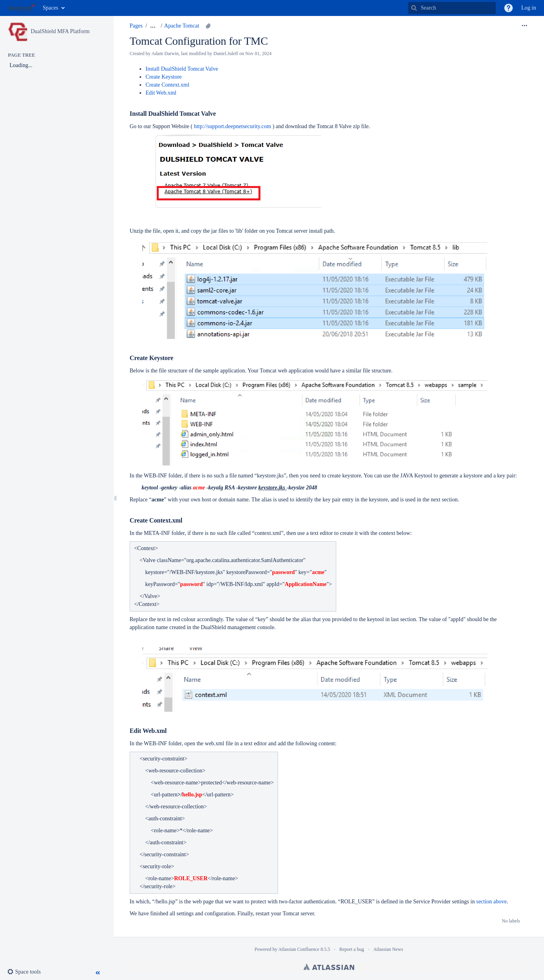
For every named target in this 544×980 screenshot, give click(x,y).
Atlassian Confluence (299, 949)
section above (492, 902)
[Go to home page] (21, 8)
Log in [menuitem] (529, 8)
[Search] (414, 8)
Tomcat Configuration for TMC (199, 41)
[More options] (524, 26)
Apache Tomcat (182, 26)
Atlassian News (388, 949)
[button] (509, 8)
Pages (136, 26)
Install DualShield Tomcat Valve (182, 69)
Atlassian (329, 967)
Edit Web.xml (161, 93)
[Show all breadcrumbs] (153, 26)
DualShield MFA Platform (60, 31)
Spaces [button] (50, 8)
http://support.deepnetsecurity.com (233, 126)
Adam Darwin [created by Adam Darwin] (165, 53)
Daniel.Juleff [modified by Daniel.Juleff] (226, 53)
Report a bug (352, 949)
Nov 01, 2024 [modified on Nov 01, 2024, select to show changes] (258, 53)
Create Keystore (164, 77)
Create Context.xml (168, 85)
